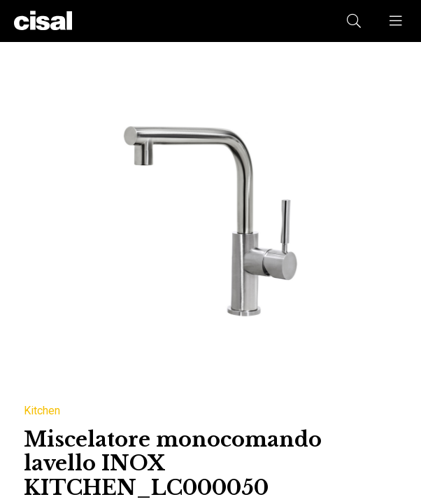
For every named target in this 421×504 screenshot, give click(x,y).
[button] (397, 21)
